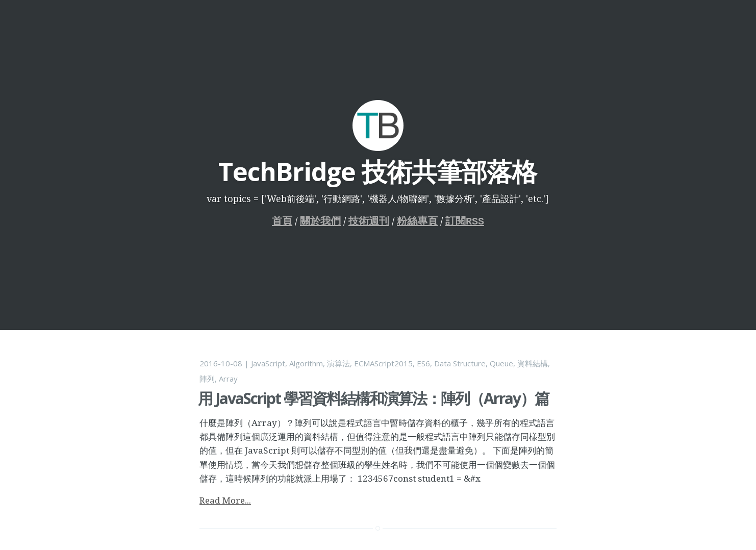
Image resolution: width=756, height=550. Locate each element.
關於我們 (320, 221)
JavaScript (268, 363)
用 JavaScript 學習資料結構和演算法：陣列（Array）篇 (373, 398)
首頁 (282, 221)
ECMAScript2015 (383, 363)
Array (228, 379)
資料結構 (533, 363)
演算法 (338, 363)
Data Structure (460, 363)
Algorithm (306, 363)
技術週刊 (369, 221)
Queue (501, 363)
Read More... (225, 500)
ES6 (423, 363)
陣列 (207, 379)
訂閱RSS (465, 221)
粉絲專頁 (417, 221)
